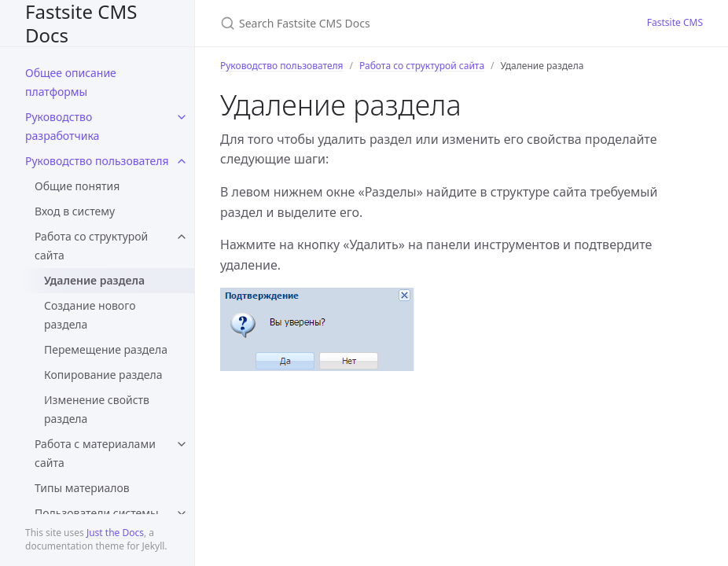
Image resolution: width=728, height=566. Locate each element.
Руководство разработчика (62, 126)
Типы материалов (82, 488)
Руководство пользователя (97, 161)
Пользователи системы (97, 513)
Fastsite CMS (675, 22)
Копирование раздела (103, 375)
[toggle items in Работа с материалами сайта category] (182, 444)
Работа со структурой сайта (91, 246)
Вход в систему (75, 211)
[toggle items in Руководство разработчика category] (182, 117)
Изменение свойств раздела (97, 409)
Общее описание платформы (71, 82)
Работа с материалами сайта (95, 453)
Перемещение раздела (106, 349)
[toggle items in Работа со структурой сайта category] (182, 237)
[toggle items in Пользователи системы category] (182, 513)
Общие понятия (77, 186)
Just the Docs (115, 533)
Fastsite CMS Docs (81, 23)
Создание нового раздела (90, 315)
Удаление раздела (94, 280)
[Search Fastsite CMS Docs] (406, 23)
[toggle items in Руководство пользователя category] (182, 161)
